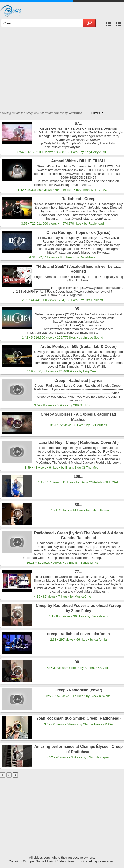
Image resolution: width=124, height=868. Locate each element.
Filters (98, 113)
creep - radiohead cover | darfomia (78, 634)
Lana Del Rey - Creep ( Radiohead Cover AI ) (78, 442)
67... (78, 123)
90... (78, 662)
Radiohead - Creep (79, 199)
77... (78, 572)
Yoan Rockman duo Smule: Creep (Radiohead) (79, 718)
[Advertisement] (62, 67)
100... (78, 477)
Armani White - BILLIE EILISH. (78, 161)
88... (78, 505)
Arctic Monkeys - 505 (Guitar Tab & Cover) (78, 347)
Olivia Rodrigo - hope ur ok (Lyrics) (78, 233)
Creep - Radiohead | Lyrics (78, 380)
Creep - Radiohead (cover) (78, 690)
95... (78, 309)
